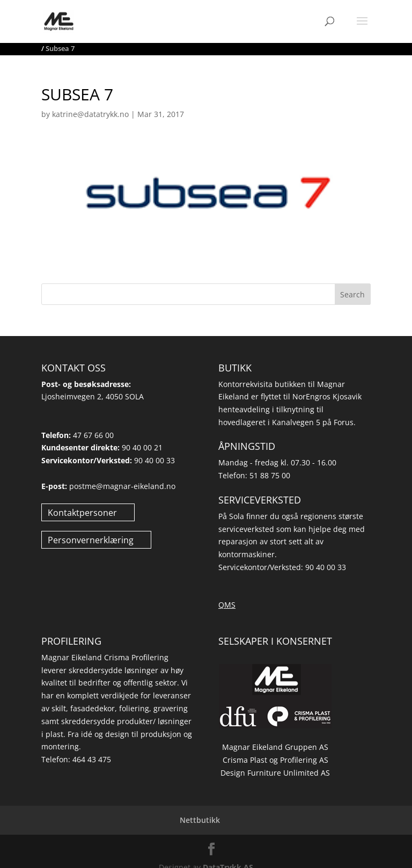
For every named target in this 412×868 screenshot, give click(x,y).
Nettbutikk (200, 820)
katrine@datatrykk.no (90, 114)
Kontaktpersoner (82, 512)
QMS (227, 605)
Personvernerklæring (91, 539)
